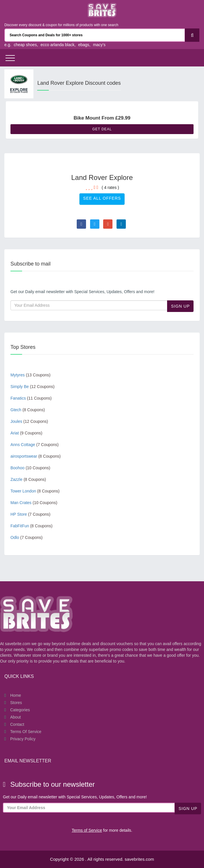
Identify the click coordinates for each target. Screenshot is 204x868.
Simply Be (33, 387)
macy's (99, 45)
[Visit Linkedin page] (121, 224)
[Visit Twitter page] (95, 224)
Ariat (26, 433)
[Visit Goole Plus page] (108, 224)
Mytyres (31, 375)
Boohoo (30, 468)
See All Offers (102, 198)
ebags (84, 45)
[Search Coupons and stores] (95, 35)
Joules (29, 421)
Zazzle (28, 479)
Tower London (35, 491)
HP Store (30, 514)
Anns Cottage (35, 445)
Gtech (28, 410)
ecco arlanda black (57, 45)
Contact (17, 724)
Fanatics (31, 398)
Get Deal (102, 129)
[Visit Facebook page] (81, 224)
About (16, 717)
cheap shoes (25, 45)
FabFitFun (32, 526)
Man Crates (34, 503)
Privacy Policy (23, 739)
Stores (16, 703)
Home (16, 695)
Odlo (27, 537)
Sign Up (180, 306)
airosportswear (36, 456)
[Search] (192, 35)
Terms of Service (26, 732)
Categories (20, 710)
